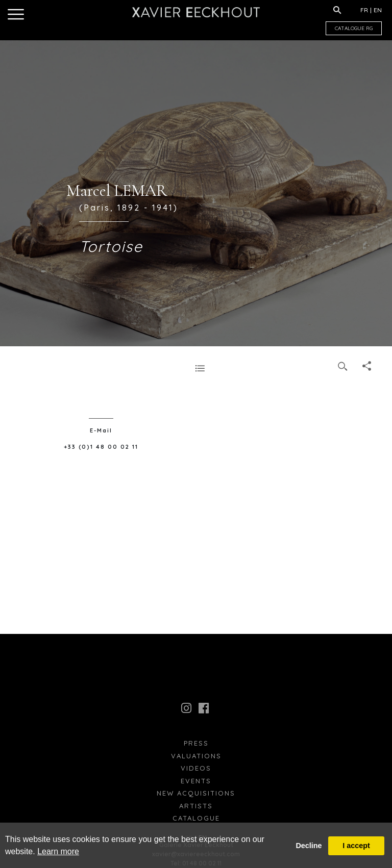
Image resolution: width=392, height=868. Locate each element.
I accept (356, 846)
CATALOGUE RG (354, 28)
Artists (196, 806)
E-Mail (101, 430)
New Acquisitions (196, 793)
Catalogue (196, 818)
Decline (309, 846)
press (196, 743)
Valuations (196, 756)
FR (364, 10)
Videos (196, 768)
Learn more (58, 851)
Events (196, 781)
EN (378, 10)
